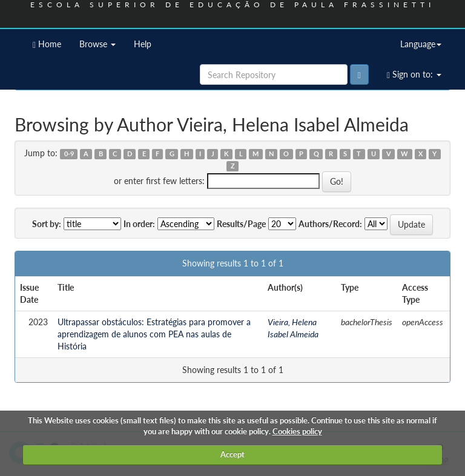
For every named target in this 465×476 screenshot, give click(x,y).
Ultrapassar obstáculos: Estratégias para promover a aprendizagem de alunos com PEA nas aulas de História (154, 334)
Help (143, 44)
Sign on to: (414, 74)
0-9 (69, 154)
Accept (232, 454)
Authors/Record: (330, 224)
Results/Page (241, 224)
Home (47, 44)
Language (421, 44)
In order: (139, 224)
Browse (97, 44)
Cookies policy (297, 431)
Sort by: (47, 224)
